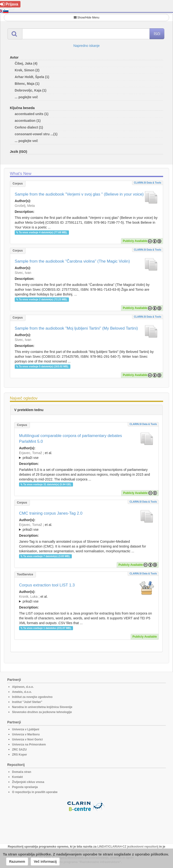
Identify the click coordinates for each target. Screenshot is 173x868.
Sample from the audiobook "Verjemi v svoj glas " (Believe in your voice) (79, 194)
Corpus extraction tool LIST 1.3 (47, 585)
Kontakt (17, 777)
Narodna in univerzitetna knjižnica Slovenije (42, 707)
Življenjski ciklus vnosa (28, 782)
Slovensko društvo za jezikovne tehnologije (42, 712)
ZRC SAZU (19, 750)
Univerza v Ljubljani (26, 729)
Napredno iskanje (87, 46)
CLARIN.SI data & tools (148, 183)
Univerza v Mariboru (26, 734)
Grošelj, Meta (25, 206)
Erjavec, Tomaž (30, 453)
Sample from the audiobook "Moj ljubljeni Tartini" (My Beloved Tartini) (76, 328)
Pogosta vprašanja (25, 787)
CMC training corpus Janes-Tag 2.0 (51, 513)
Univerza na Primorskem (29, 745)
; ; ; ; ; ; (86, 599)
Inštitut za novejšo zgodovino (32, 697)
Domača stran (22, 772)
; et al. (86, 456)
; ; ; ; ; (86, 527)
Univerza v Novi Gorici (27, 739)
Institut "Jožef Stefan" (27, 702)
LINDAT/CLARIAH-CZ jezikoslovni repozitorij (128, 847)
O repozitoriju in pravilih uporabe (35, 792)
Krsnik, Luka (28, 597)
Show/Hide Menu (86, 18)
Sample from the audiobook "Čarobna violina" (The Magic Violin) (72, 261)
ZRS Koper (20, 755)
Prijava (9, 4)
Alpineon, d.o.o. (23, 687)
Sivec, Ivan (23, 273)
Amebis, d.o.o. (22, 692)
